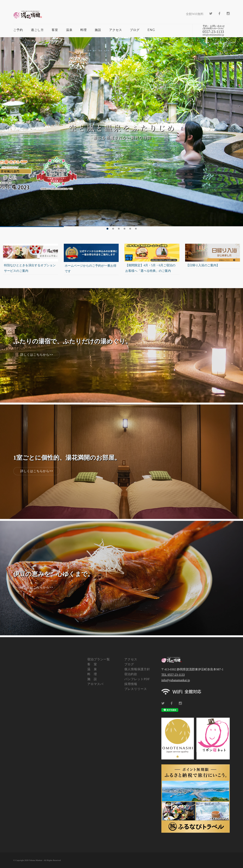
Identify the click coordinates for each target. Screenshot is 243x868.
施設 (98, 30)
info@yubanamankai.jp (176, 680)
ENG (151, 30)
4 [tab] (125, 229)
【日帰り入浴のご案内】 (203, 265)
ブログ (135, 30)
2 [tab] (113, 229)
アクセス (116, 30)
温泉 (69, 30)
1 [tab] (107, 229)
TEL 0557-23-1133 (173, 675)
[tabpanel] (121, 132)
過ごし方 (37, 30)
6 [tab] (136, 229)
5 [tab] (130, 229)
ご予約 (18, 30)
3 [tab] (119, 229)
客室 (55, 30)
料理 (84, 30)
